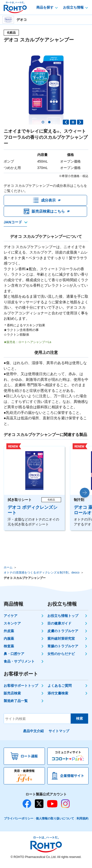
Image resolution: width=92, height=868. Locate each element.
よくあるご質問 (60, 689)
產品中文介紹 (33, 735)
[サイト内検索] (37, 722)
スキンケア (12, 627)
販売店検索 (12, 697)
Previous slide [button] (66, 122)
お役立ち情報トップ (63, 620)
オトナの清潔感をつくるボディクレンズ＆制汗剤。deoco (42, 576)
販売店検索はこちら (48, 215)
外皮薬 (9, 635)
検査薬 (9, 650)
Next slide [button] (80, 122)
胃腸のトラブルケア (63, 650)
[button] (43, 122)
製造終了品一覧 (16, 705)
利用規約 (82, 822)
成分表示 (48, 201)
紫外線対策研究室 (61, 642)
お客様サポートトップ (21, 689)
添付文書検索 (58, 697)
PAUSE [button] (73, 122)
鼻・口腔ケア (14, 658)
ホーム (8, 571)
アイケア (11, 620)
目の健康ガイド (59, 627)
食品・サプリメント (19, 665)
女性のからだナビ (61, 658)
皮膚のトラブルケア (63, 635)
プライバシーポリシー (19, 822)
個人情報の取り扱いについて (55, 822)
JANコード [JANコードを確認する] (13, 226)
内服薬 (9, 642)
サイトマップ (59, 735)
